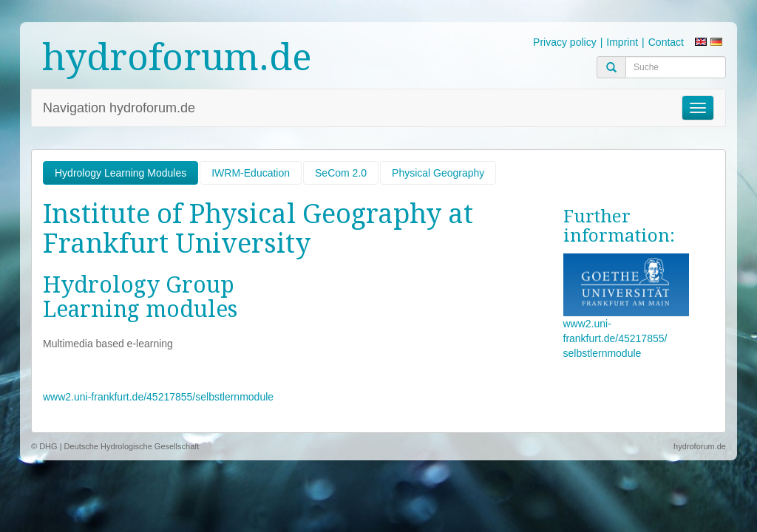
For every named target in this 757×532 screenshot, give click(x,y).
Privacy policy (565, 42)
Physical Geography (438, 173)
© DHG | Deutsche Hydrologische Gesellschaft (115, 446)
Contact (666, 42)
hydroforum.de (177, 57)
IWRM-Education (251, 173)
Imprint (622, 42)
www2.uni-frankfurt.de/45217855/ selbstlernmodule (615, 338)
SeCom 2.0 (341, 173)
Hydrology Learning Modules (120, 173)
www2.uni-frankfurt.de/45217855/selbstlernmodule (158, 397)
